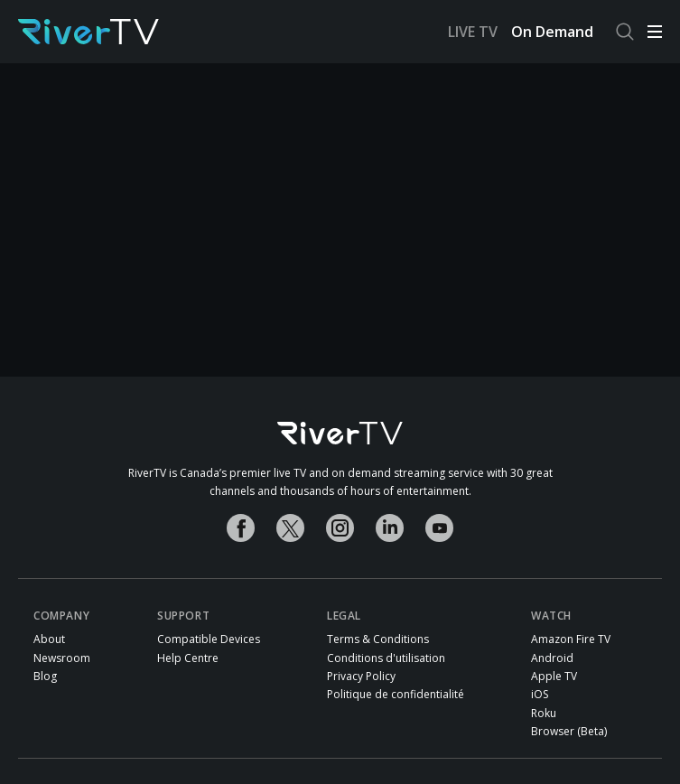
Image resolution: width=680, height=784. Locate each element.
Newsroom (62, 658)
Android (552, 658)
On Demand (552, 32)
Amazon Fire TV (571, 639)
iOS (540, 695)
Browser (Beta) (569, 732)
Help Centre (188, 658)
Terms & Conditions (378, 639)
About (49, 639)
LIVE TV (473, 32)
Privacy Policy (361, 677)
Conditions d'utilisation (386, 658)
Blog (45, 677)
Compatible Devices (209, 639)
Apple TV (554, 677)
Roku (544, 714)
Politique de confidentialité (396, 695)
